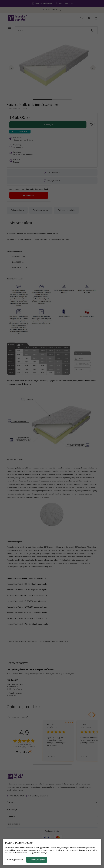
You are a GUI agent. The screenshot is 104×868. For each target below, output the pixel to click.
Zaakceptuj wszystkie (37, 860)
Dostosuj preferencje (15, 860)
